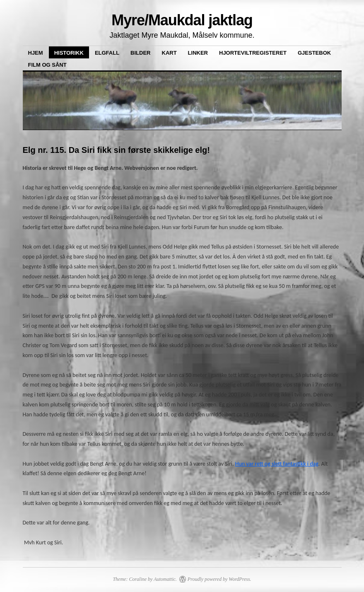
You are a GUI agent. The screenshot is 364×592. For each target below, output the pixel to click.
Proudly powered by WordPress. (219, 579)
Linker (198, 53)
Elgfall (107, 53)
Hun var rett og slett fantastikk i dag (277, 464)
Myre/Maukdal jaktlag (182, 20)
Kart (169, 53)
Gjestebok (314, 53)
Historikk (69, 53)
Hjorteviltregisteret (253, 53)
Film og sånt (47, 65)
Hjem (36, 53)
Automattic (165, 579)
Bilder (140, 53)
